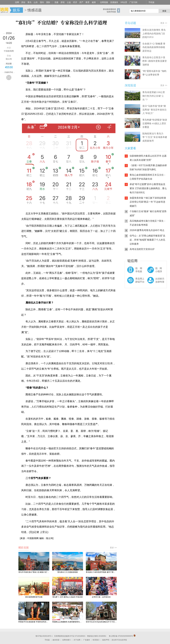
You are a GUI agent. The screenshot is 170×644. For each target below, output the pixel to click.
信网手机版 (133, 271)
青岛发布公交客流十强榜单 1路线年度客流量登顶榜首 (155, 61)
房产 (81, 2)
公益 (69, 2)
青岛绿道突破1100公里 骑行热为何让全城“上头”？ (154, 96)
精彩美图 (24, 547)
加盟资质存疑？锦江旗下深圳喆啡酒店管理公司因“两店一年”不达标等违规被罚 (148, 202)
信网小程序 (150, 271)
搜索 (164, 11)
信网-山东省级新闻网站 (5, 10)
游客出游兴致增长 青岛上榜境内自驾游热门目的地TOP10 (154, 34)
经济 (75, 2)
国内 (42, 2)
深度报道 (130, 85)
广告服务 (87, 640)
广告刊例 (133, 2)
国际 (48, 2)
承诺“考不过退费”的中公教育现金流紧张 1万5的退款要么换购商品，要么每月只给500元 (148, 188)
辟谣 (63, 2)
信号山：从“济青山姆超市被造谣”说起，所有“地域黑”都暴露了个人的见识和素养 (147, 240)
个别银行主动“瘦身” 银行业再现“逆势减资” (148, 213)
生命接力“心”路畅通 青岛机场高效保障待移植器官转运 (154, 47)
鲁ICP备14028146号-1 (44, 636)
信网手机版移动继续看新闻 (113, 10)
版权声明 (106, 640)
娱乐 (16, 10)
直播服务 (114, 2)
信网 (17, 2)
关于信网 (77, 640)
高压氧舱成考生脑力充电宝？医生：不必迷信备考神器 (148, 223)
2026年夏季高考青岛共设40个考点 (147, 230)
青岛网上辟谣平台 (133, 283)
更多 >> (113, 548)
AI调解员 (150, 283)
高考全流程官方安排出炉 (142, 249)
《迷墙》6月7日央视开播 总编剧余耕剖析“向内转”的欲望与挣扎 (148, 167)
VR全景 (124, 2)
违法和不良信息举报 (119, 640)
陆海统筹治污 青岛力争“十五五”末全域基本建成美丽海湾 (155, 137)
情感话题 (35, 10)
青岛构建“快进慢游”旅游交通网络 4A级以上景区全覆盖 (155, 123)
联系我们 (96, 640)
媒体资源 (56, 640)
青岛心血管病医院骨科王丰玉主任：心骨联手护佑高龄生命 (148, 177)
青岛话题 (130, 23)
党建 (56, 2)
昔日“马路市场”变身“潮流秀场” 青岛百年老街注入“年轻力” (154, 110)
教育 (88, 2)
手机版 (151, 2)
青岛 (29, 2)
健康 (94, 2)
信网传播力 (66, 640)
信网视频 (104, 2)
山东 (36, 2)
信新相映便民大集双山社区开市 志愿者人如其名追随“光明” (148, 158)
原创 (23, 2)
